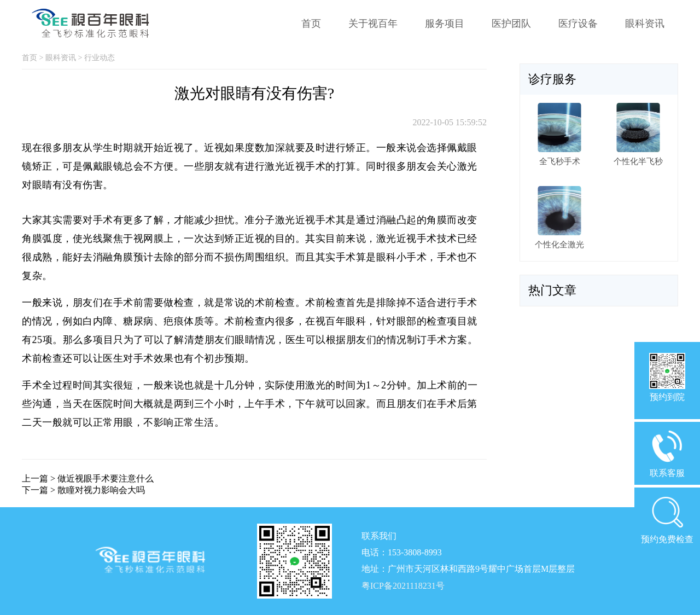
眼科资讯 (645, 24)
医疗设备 (578, 24)
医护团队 (511, 24)
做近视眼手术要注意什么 (106, 478)
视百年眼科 (341, 321)
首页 (311, 24)
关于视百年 (373, 24)
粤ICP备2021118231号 (403, 586)
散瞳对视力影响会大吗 (101, 490)
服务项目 (445, 24)
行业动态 (100, 58)
